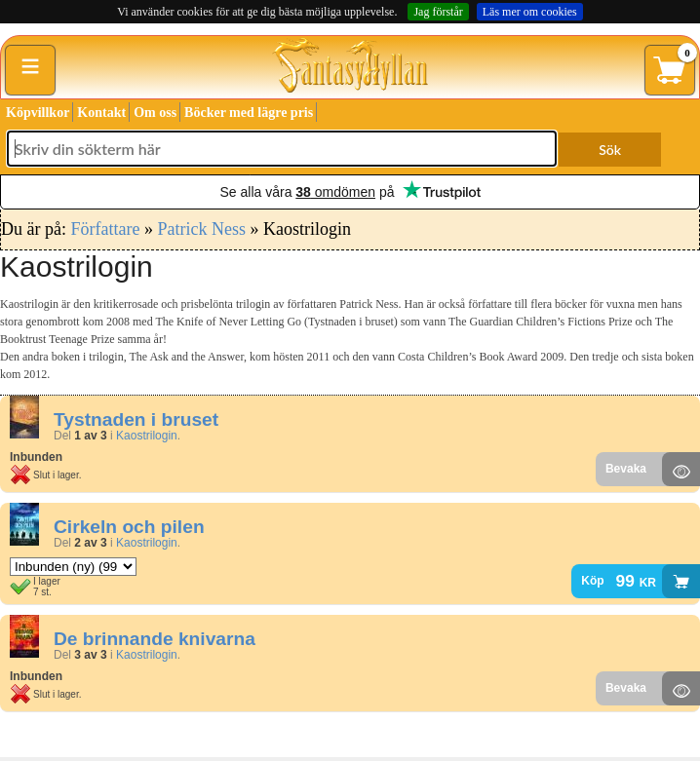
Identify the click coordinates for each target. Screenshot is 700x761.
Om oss (155, 113)
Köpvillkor (38, 113)
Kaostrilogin (147, 436)
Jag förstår (438, 12)
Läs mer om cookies (530, 12)
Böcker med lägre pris (249, 113)
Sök (610, 150)
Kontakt (101, 113)
